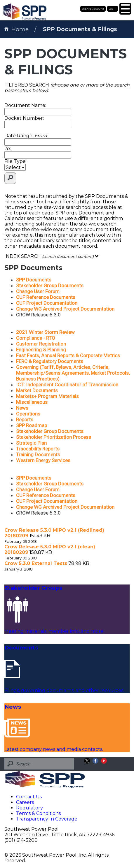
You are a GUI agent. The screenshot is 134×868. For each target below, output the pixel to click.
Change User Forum (38, 291)
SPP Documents (34, 280)
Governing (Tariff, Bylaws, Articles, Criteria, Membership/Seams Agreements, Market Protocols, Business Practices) (73, 373)
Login (113, 9)
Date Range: (26, 136)
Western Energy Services (43, 460)
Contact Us (29, 797)
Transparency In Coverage (47, 819)
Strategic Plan (31, 443)
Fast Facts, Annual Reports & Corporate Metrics (68, 355)
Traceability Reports (38, 449)
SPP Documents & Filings (80, 29)
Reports (25, 420)
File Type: (15, 161)
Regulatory (29, 808)
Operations (28, 414)
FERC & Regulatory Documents (50, 361)
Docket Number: (24, 118)
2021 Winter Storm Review (45, 332)
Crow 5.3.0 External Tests (36, 563)
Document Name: (25, 105)
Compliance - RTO (36, 338)
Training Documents (38, 455)
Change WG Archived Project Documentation (65, 309)
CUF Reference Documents (46, 297)
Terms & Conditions (38, 813)
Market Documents (37, 390)
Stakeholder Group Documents (50, 286)
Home (16, 29)
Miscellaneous (32, 402)
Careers (25, 802)
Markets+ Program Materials (47, 396)
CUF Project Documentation (47, 303)
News (22, 408)
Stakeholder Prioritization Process (54, 437)
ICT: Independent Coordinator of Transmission (67, 385)
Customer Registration (41, 344)
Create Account (93, 9)
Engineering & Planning (41, 350)
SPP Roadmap (32, 425)
